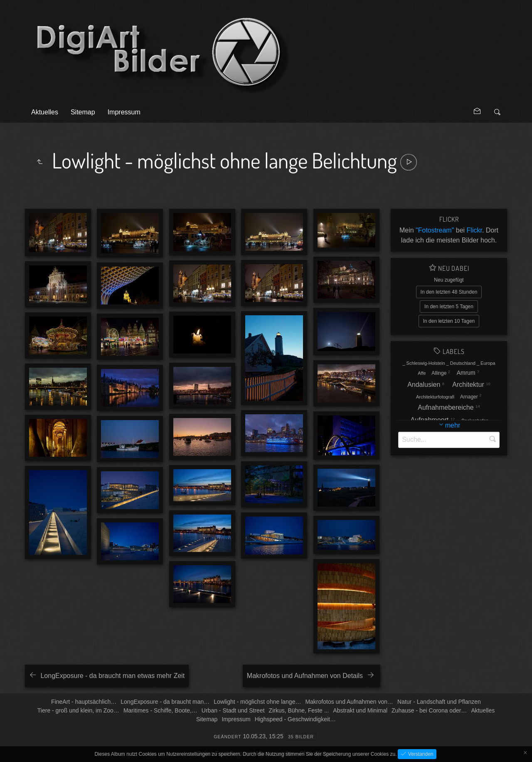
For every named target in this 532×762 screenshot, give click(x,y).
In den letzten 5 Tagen (449, 307)
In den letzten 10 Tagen (449, 321)
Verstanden (420, 754)
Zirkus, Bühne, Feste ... (299, 710)
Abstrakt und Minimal (360, 710)
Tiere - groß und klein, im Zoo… (78, 710)
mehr (453, 425)
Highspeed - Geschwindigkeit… (295, 719)
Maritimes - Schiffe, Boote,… (160, 710)
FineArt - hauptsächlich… (84, 702)
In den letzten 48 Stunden (449, 292)
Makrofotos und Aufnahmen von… (349, 702)
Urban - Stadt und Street (233, 710)
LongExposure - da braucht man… (165, 702)
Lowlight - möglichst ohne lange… (257, 702)
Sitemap (83, 112)
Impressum (124, 112)
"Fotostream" (435, 230)
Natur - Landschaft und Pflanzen (439, 702)
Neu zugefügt (449, 280)
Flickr (474, 230)
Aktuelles (45, 112)
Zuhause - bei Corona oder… (429, 710)
